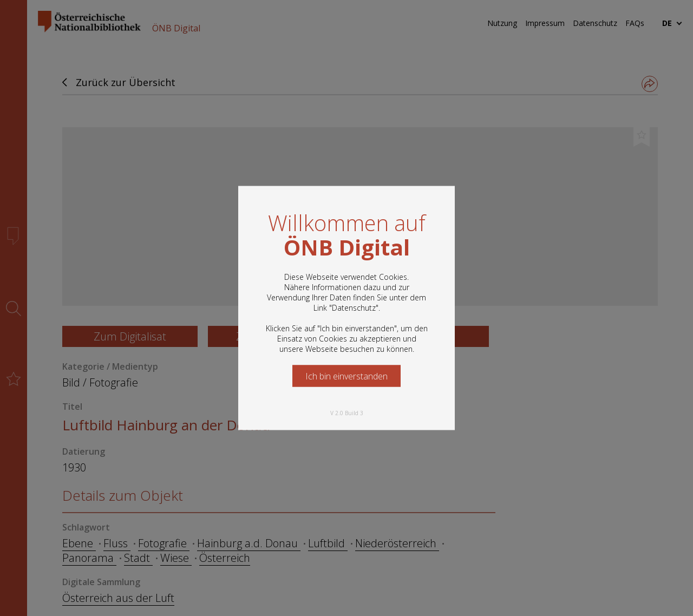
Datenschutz (354, 308)
